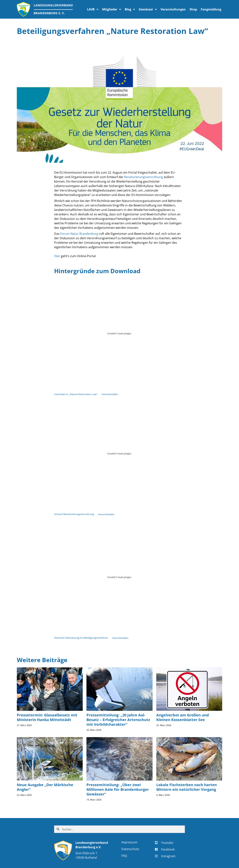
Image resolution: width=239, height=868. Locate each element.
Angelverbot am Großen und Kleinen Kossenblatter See (183, 717)
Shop (193, 9)
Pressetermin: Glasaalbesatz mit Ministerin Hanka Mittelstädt (47, 717)
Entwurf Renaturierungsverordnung (74, 514)
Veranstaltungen (173, 9)
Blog (130, 9)
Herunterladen (110, 394)
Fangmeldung (211, 9)
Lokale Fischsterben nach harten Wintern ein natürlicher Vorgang (187, 787)
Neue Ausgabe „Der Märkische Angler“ (45, 787)
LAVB (93, 9)
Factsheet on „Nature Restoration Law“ (76, 394)
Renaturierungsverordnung (144, 177)
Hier (57, 256)
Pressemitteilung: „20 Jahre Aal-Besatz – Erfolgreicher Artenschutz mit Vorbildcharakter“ (118, 720)
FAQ (124, 856)
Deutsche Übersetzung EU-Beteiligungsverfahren (81, 638)
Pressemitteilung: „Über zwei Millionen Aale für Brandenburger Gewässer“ (118, 789)
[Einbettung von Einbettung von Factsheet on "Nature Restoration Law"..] (119, 334)
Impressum (129, 842)
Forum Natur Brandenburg (79, 234)
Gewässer (148, 9)
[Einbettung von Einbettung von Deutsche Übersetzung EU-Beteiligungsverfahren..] (119, 577)
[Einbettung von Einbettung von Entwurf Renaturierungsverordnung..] (119, 453)
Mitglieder (112, 9)
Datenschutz (130, 849)
